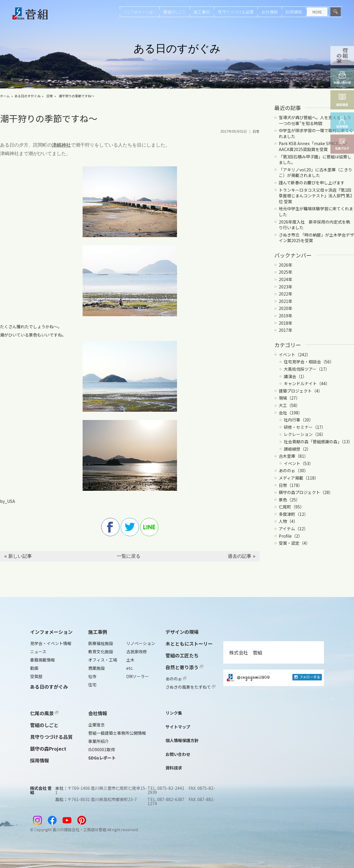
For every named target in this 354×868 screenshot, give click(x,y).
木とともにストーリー (189, 644)
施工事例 (202, 12)
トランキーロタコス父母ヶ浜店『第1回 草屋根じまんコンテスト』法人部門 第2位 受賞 (316, 196)
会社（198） (291, 413)
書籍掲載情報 (42, 660)
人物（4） (288, 521)
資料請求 (174, 768)
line (149, 527)
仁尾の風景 (44, 713)
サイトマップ (178, 727)
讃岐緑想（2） (297, 449)
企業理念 (96, 725)
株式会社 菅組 (246, 652)
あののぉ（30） (294, 470)
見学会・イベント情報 (51, 643)
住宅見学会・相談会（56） (309, 362)
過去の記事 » (241, 556)
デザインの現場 (182, 632)
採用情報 (294, 12)
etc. (130, 668)
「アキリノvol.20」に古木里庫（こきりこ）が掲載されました (316, 173)
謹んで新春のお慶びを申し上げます (312, 183)
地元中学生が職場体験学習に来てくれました (316, 211)
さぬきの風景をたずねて (190, 687)
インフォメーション (140, 12)
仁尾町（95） (291, 507)
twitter (130, 527)
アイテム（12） (293, 529)
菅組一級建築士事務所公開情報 (117, 733)
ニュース (38, 652)
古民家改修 (137, 652)
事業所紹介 (99, 741)
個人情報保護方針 (182, 740)
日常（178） (291, 485)
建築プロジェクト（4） (301, 391)
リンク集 (174, 713)
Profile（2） (291, 536)
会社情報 (270, 12)
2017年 (286, 330)
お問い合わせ (178, 754)
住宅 (92, 685)
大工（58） (289, 405)
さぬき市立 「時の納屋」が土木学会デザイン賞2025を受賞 (316, 238)
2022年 (286, 294)
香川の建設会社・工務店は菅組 (79, 830)
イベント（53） (299, 463)
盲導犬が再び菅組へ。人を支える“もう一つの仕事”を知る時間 (315, 120)
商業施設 (96, 668)
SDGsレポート (102, 758)
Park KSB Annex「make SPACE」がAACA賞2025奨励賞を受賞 (313, 146)
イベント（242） (295, 355)
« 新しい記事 (18, 556)
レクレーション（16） (305, 434)
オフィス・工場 (103, 660)
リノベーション (141, 643)
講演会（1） (295, 376)
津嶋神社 (61, 145)
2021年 (286, 301)
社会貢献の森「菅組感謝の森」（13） (318, 442)
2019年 (286, 316)
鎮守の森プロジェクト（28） (306, 492)
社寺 (92, 676)
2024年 (286, 279)
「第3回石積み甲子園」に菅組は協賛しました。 (315, 160)
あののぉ (176, 679)
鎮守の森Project (48, 749)
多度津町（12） (294, 514)
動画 (34, 668)
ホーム (5, 96)
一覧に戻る (129, 556)
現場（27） (289, 398)
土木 (130, 660)
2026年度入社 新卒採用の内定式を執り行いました (314, 225)
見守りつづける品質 (236, 12)
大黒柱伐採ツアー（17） (307, 369)
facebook (110, 527)
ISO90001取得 (101, 749)
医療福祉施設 (101, 643)
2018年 (286, 323)
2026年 (286, 265)
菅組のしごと (174, 12)
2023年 (286, 287)
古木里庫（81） (294, 456)
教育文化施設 (101, 652)
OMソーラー (138, 676)
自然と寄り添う (184, 667)
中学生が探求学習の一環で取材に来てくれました (316, 133)
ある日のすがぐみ (27, 96)
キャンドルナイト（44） (307, 383)
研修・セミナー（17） (305, 427)
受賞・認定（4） (294, 543)
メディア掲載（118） (299, 478)
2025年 (286, 272)
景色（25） (289, 500)
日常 (50, 96)
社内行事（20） (299, 420)
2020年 (286, 308)
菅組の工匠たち (182, 655)
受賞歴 (36, 676)
